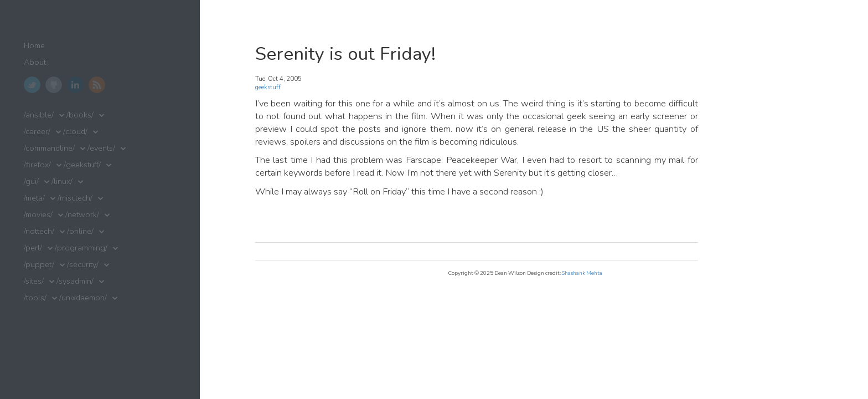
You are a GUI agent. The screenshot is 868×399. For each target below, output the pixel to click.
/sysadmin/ (75, 281)
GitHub (54, 85)
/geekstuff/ (82, 165)
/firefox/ (37, 165)
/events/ (101, 148)
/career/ (37, 132)
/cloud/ (75, 132)
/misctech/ (75, 198)
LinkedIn (75, 85)
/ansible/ (39, 115)
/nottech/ (39, 231)
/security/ (83, 265)
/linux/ (62, 181)
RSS (97, 85)
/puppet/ (39, 265)
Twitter (32, 85)
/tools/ (35, 298)
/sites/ (34, 281)
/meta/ (34, 198)
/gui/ (31, 181)
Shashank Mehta (582, 273)
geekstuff (268, 87)
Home (34, 46)
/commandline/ (49, 148)
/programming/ (81, 248)
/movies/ (38, 215)
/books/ (80, 115)
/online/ (80, 231)
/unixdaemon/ (83, 298)
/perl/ (33, 248)
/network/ (82, 215)
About (35, 62)
